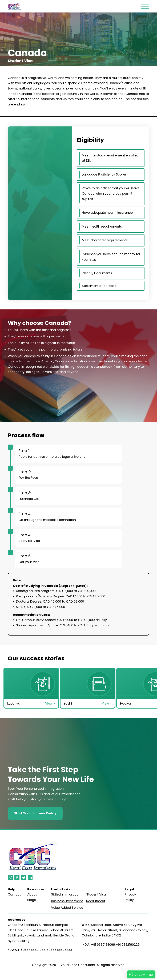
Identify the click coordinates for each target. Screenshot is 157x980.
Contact (14, 894)
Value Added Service (67, 908)
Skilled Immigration (66, 894)
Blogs (32, 900)
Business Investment (67, 901)
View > (50, 703)
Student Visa (96, 894)
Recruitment (96, 901)
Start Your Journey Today (35, 813)
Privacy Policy (130, 897)
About (32, 894)
